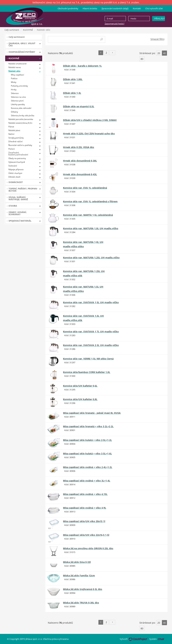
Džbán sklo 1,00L (73, 79)
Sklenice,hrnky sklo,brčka (23, 116)
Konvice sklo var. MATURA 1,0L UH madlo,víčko (91, 228)
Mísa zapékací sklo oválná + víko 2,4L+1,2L (88, 467)
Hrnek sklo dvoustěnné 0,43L (80, 174)
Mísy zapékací (17, 75)
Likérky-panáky (18, 104)
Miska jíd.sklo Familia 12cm (79, 576)
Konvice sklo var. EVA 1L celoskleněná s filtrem (90, 201)
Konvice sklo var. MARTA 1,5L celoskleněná (88, 215)
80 (142, 59)
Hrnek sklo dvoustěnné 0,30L (80, 161)
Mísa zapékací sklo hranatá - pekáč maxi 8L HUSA (92, 413)
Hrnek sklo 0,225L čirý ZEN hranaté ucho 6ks (89, 134)
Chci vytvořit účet (154, 8)
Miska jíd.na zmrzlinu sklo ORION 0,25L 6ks (88, 548)
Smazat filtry (157, 39)
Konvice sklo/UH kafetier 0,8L (80, 399)
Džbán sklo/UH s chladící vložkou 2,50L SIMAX (90, 120)
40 (164, 53)
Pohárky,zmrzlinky (19, 86)
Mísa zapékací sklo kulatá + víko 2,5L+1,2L (87, 440)
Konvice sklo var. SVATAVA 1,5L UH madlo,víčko (91, 302)
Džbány (14, 112)
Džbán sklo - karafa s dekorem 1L (82, 66)
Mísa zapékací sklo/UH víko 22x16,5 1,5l (86, 535)
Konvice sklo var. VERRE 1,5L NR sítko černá (88, 359)
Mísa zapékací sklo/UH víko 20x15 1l (84, 521)
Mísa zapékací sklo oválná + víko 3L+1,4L (87, 481)
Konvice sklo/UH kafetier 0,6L (80, 386)
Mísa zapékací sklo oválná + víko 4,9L (85, 508)
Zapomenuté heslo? (115, 24)
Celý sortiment (12, 30)
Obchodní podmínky (68, 8)
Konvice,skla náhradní (21, 108)
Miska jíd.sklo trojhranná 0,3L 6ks (83, 589)
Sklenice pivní (17, 101)
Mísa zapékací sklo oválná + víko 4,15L (85, 494)
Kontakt (137, 8)
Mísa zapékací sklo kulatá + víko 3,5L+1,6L (87, 454)
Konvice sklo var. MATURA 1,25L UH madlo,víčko (91, 258)
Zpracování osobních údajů (115, 8)
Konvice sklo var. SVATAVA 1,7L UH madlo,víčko (91, 332)
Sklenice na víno (18, 97)
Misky (14, 82)
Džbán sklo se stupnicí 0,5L (79, 106)
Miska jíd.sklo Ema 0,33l (77, 562)
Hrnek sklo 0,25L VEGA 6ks (79, 147)
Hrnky (14, 90)
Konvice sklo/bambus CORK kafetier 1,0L (87, 372)
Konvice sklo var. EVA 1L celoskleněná (85, 188)
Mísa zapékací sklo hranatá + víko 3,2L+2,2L (88, 426)
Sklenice (15, 93)
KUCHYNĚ (28, 30)
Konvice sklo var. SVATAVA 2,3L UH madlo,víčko (91, 345)
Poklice (14, 78)
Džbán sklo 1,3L (72, 93)
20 (159, 53)
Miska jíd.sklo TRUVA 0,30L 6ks (81, 603)
